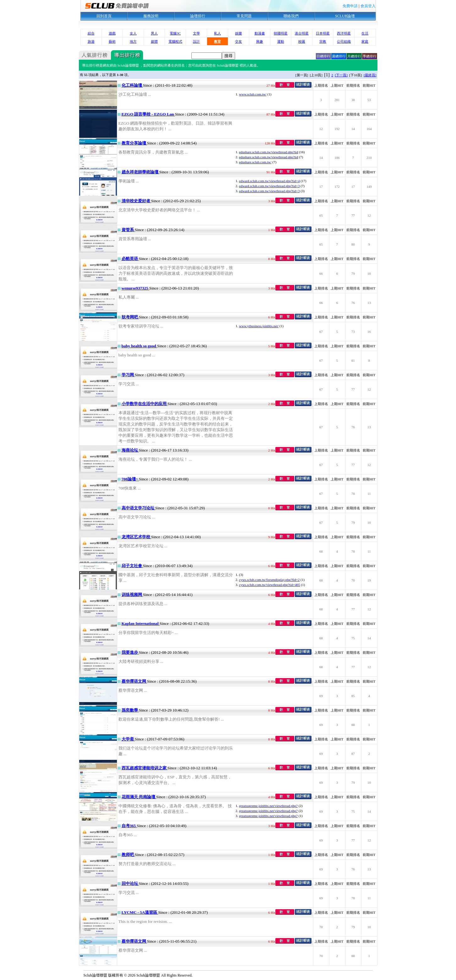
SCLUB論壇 (345, 16)
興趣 (260, 41)
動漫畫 (260, 33)
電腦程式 (175, 41)
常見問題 (244, 16)
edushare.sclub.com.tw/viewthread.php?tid (269, 152)
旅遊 (91, 41)
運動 (281, 41)
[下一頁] (341, 75)
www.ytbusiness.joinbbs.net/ (259, 326)
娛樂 (239, 33)
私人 (217, 33)
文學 (196, 33)
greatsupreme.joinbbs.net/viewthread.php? (269, 806)
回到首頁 (104, 16)
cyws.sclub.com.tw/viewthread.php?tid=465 (270, 585)
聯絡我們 (291, 16)
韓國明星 (281, 33)
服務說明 (151, 16)
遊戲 (112, 33)
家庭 (365, 41)
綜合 (91, 33)
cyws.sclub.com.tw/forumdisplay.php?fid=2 (269, 580)
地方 (133, 41)
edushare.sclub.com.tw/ (255, 162)
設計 (196, 41)
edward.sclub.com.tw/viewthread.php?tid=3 (269, 186)
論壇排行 (198, 16)
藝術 (112, 41)
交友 (239, 41)
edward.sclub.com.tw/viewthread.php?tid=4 (269, 181)
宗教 (323, 41)
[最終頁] (370, 75)
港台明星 (302, 33)
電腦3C (175, 33)
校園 (302, 41)
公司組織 (344, 41)
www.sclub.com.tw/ (253, 94)
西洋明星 (344, 33)
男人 (154, 33)
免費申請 (350, 6)
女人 (133, 33)
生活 (365, 33)
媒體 (154, 41)
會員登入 (368, 6)
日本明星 (323, 33)
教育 (217, 41)
